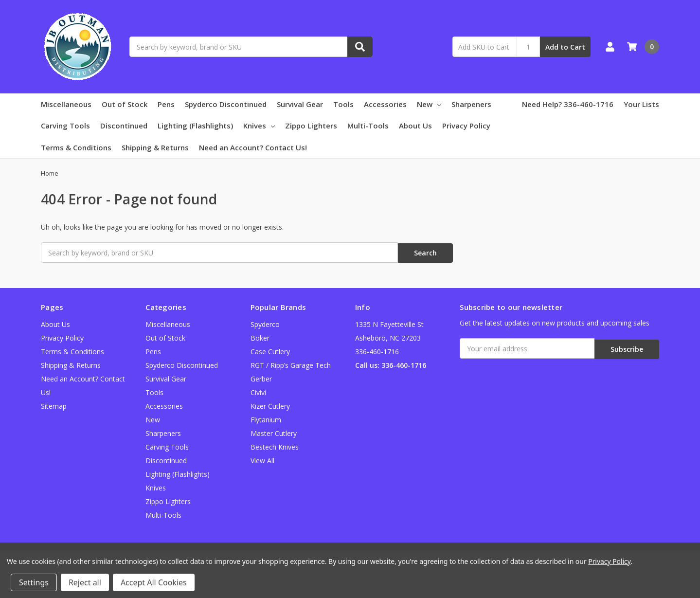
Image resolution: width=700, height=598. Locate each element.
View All (262, 460)
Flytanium (266, 419)
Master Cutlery (274, 432)
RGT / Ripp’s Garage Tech (291, 364)
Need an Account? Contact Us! (253, 147)
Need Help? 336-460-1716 (568, 104)
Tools (343, 104)
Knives (259, 126)
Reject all (85, 582)
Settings (34, 582)
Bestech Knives (275, 446)
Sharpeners (471, 104)
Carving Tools (65, 126)
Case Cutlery (270, 351)
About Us (415, 126)
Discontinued (124, 126)
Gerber (261, 378)
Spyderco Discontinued (226, 104)
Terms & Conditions (76, 147)
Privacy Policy (466, 126)
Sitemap (54, 405)
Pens (166, 104)
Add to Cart (565, 47)
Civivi (258, 391)
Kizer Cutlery (270, 405)
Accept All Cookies (154, 582)
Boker (260, 337)
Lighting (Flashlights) (195, 126)
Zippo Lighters (311, 126)
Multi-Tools (368, 126)
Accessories (385, 104)
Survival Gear (300, 104)
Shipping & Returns (155, 147)
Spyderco (265, 323)
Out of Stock (125, 104)
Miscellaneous (66, 104)
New (429, 104)
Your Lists (641, 104)
